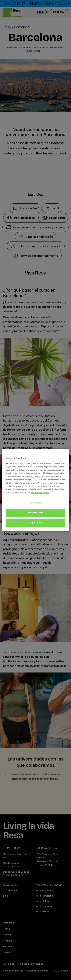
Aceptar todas (35, 522)
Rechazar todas (35, 513)
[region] (35, 490)
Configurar (36, 503)
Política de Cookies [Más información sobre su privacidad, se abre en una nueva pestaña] (40, 492)
